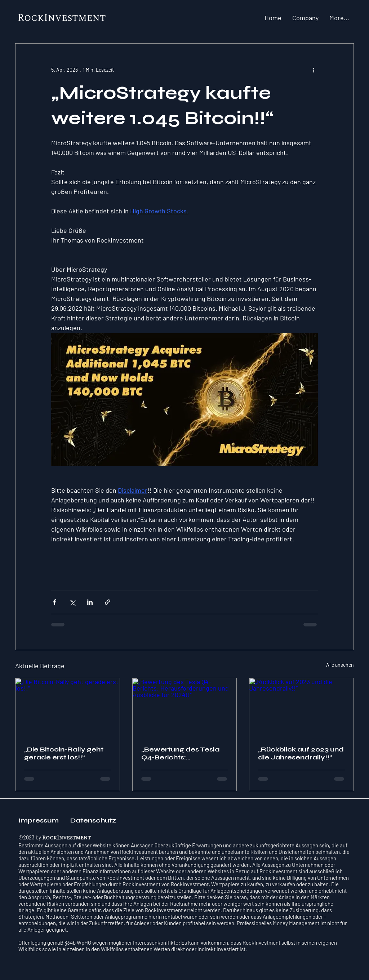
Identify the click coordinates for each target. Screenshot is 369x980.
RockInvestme (55, 18)
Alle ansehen (340, 665)
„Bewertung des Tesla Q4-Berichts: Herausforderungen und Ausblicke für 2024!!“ (180, 753)
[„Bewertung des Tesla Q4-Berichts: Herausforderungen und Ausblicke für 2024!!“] (185, 708)
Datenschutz (93, 820)
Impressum (40, 820)
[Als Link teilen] (108, 602)
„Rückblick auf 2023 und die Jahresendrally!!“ (301, 753)
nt (99, 18)
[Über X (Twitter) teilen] (72, 602)
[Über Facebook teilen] (55, 602)
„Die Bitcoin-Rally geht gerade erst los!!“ (64, 753)
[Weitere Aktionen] (314, 70)
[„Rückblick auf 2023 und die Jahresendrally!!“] (301, 708)
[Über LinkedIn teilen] (90, 602)
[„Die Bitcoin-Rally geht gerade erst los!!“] (68, 708)
